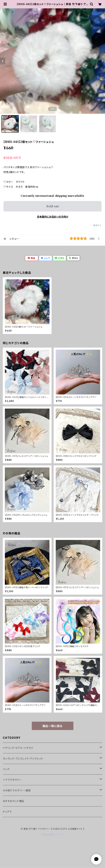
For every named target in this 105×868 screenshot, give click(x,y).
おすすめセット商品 (13, 801)
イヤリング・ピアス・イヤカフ (18, 748)
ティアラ (7, 812)
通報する (97, 225)
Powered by (52, 834)
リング (6, 769)
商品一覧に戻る (53, 726)
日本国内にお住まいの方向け (53, 217)
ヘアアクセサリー (12, 780)
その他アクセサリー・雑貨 (17, 790)
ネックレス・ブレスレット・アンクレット (23, 759)
